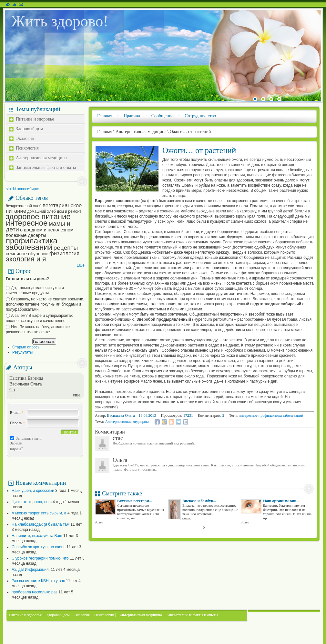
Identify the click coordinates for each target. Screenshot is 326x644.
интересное (27, 223)
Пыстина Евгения (26, 378)
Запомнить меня (29, 438)
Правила (132, 116)
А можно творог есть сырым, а (39, 513)
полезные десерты (26, 235)
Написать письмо (21, 4)
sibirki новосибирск (23, 189)
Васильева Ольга (25, 384)
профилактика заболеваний (32, 244)
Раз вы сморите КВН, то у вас (38, 581)
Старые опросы (26, 347)
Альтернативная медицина (41, 158)
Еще (81, 265)
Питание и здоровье (35, 119)
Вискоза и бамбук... (199, 501)
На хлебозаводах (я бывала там (41, 524)
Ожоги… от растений (190, 132)
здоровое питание (38, 216)
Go (12, 390)
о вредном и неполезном (47, 230)
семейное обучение (27, 254)
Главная (105, 116)
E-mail (17, 413)
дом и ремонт (69, 211)
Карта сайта (14, 4)
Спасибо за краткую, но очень (39, 547)
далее (99, 522)
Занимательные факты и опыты (46, 167)
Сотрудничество (200, 116)
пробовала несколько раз (35, 592)
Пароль (17, 423)
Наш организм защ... (281, 501)
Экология (25, 138)
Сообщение (163, 116)
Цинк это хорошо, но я (32, 502)
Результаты (22, 352)
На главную (8, 4)
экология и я (26, 259)
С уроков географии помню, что (40, 558)
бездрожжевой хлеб (24, 206)
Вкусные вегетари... (134, 501)
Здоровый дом (30, 129)
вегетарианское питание (44, 208)
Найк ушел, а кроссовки (33, 491)
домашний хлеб (42, 211)
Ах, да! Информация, (31, 570)
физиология (64, 254)
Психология (27, 148)
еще (77, 395)
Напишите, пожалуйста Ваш (37, 536)
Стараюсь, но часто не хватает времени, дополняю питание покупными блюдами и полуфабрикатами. (45, 304)
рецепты (66, 248)
